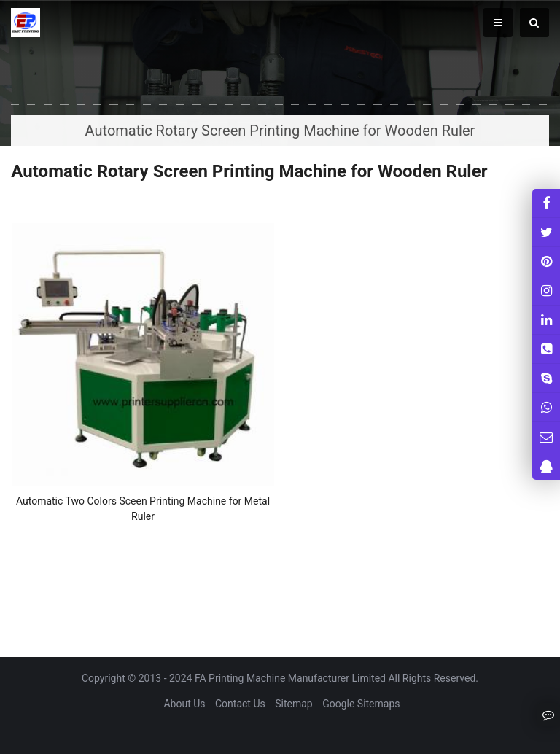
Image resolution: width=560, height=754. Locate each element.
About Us (184, 704)
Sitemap (293, 704)
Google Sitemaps (361, 704)
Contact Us (240, 704)
